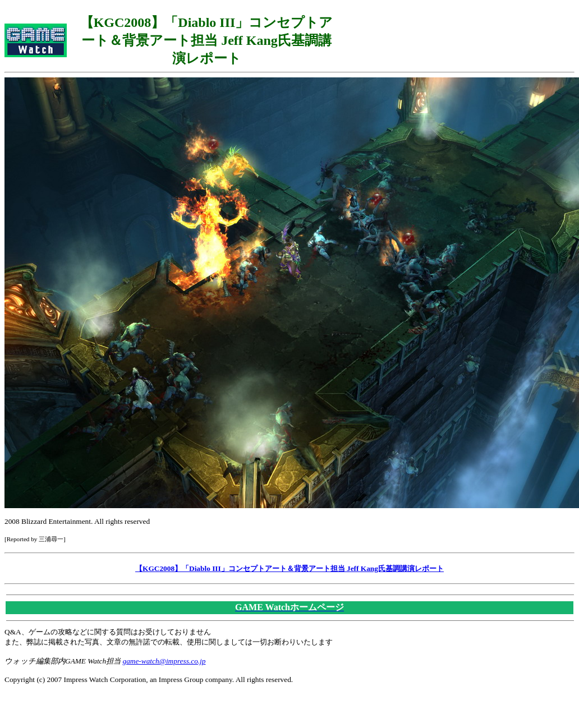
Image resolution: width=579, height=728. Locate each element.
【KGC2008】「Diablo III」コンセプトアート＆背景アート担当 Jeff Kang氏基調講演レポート (289, 568)
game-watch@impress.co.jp (164, 661)
